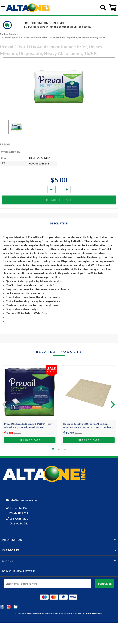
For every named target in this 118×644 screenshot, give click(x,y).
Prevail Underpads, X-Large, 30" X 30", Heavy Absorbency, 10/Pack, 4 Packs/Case (28, 426)
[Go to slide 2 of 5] (112, 404)
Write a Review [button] (11, 152)
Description (59, 223)
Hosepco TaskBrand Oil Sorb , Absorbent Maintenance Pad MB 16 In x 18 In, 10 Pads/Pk (88, 426)
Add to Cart (59, 200)
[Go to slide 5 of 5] (4, 404)
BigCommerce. (78, 613)
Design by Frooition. (94, 613)
